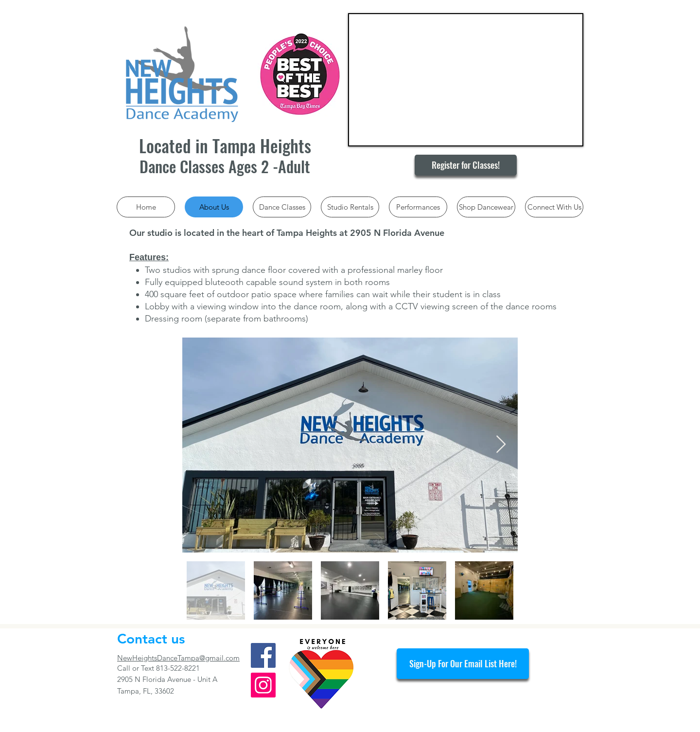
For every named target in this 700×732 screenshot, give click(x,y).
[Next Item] (501, 445)
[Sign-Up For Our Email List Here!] (463, 664)
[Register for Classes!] (466, 165)
